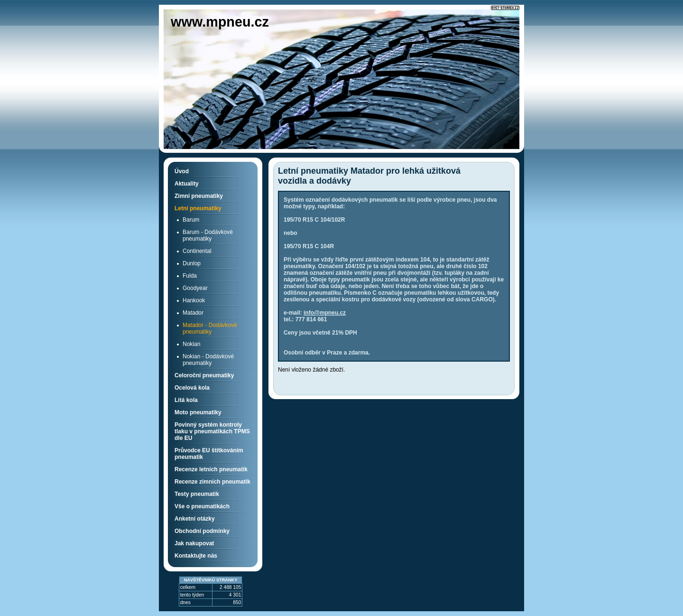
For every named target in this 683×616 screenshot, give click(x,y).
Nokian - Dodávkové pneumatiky (208, 360)
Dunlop (192, 263)
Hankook (194, 300)
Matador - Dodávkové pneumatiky (210, 328)
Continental (197, 251)
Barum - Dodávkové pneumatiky (208, 235)
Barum (191, 220)
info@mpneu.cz (325, 313)
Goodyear (195, 288)
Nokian (191, 344)
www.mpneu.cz (220, 22)
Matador (193, 313)
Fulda (190, 276)
